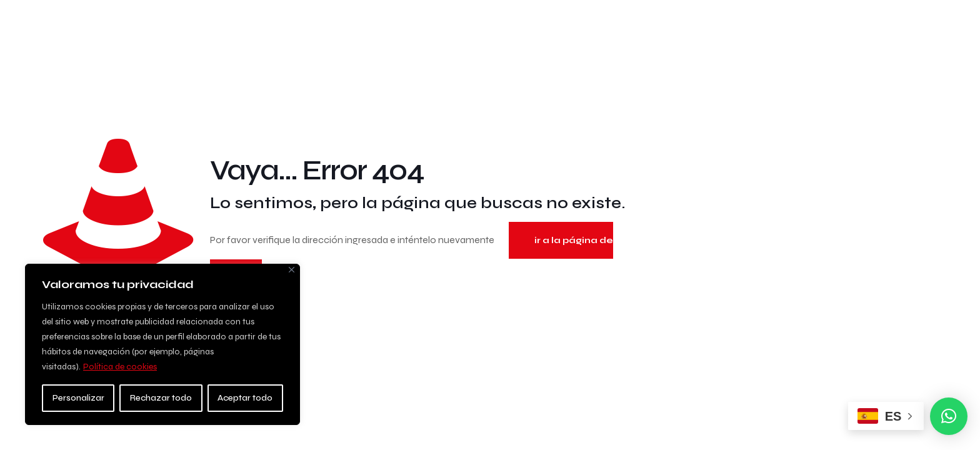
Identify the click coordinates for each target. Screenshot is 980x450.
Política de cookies (120, 367)
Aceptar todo (245, 398)
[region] (162, 344)
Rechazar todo (161, 398)
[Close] (292, 270)
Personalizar (78, 398)
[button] (949, 416)
